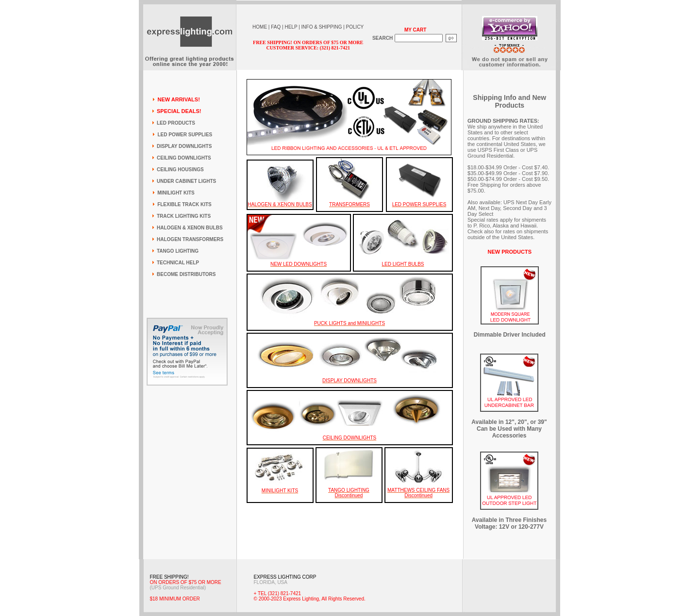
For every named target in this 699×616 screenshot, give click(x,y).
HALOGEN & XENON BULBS (190, 228)
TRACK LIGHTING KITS (184, 216)
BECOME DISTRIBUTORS (186, 274)
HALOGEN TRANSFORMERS (190, 239)
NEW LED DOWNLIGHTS (299, 264)
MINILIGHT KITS (176, 193)
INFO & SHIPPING (322, 27)
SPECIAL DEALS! (179, 111)
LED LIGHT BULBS (403, 264)
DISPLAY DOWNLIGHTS (184, 146)
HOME (260, 27)
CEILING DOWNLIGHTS (184, 158)
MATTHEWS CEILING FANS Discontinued (418, 493)
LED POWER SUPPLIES (185, 135)
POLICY (355, 27)
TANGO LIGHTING (178, 251)
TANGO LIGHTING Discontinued (349, 493)
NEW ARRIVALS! (178, 99)
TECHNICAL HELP (178, 263)
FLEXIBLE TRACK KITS (184, 204)
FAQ (276, 27)
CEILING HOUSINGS (180, 170)
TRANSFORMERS (349, 204)
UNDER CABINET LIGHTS (186, 181)
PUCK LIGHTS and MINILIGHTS (349, 323)
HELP (291, 27)
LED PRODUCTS (176, 123)
